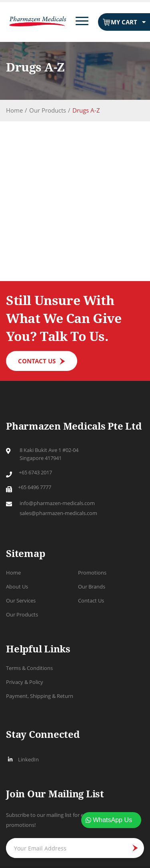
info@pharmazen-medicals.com (57, 503)
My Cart (124, 22)
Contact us (37, 361)
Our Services (21, 600)
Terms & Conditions (29, 668)
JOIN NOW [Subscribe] (132, 848)
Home (14, 110)
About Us (17, 587)
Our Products (48, 110)
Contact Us (91, 600)
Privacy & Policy (25, 682)
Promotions (92, 573)
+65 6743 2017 (35, 472)
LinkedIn (22, 759)
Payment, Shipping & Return (40, 696)
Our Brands (92, 587)
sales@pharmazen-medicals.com (58, 513)
